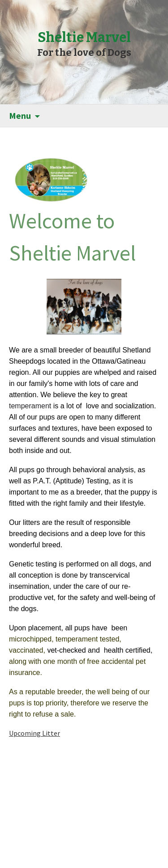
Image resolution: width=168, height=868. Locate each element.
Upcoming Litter (34, 733)
